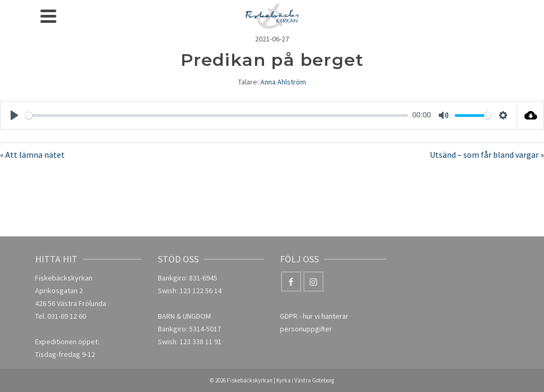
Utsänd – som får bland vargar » (487, 155)
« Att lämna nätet (32, 155)
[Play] (14, 115)
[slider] (217, 116)
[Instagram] (313, 282)
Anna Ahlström (283, 82)
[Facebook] (291, 282)
